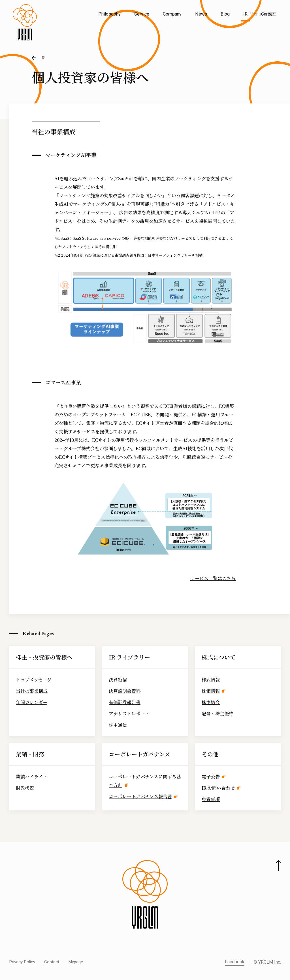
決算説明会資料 (125, 691)
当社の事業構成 (32, 691)
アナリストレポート (129, 714)
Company (172, 14)
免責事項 (211, 799)
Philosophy (109, 14)
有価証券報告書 (125, 702)
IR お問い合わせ (218, 788)
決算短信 (118, 680)
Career (268, 14)
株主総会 (211, 702)
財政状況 (25, 788)
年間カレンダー (32, 702)
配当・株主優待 (217, 714)
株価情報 (211, 691)
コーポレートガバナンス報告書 (140, 796)
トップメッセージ (34, 680)
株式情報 (211, 680)
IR (245, 14)
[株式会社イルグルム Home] (25, 27)
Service (142, 14)
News (201, 14)
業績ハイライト (32, 777)
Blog (225, 14)
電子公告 (211, 777)
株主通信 (118, 725)
